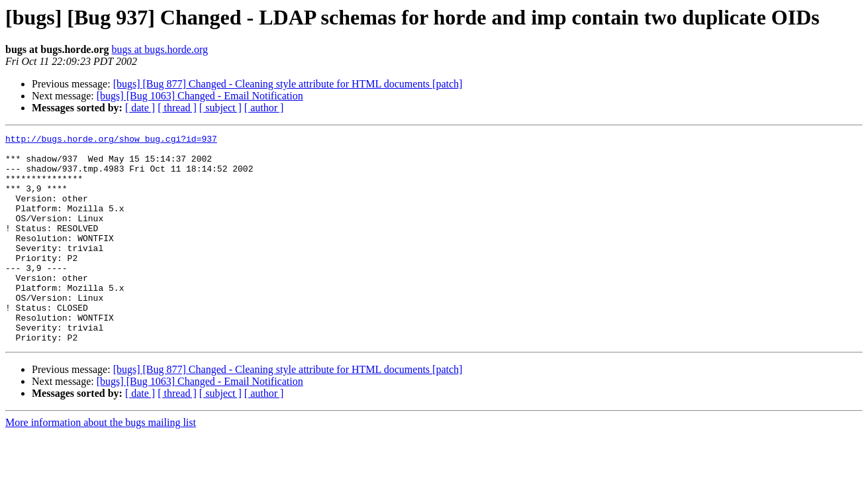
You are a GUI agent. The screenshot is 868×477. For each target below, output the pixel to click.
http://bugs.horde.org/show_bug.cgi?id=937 (111, 140)
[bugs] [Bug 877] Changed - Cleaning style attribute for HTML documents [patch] (288, 84)
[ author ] (264, 108)
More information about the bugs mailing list (101, 464)
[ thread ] (177, 108)
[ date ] (140, 108)
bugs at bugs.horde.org (159, 49)
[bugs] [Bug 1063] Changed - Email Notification (200, 96)
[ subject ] (220, 108)
